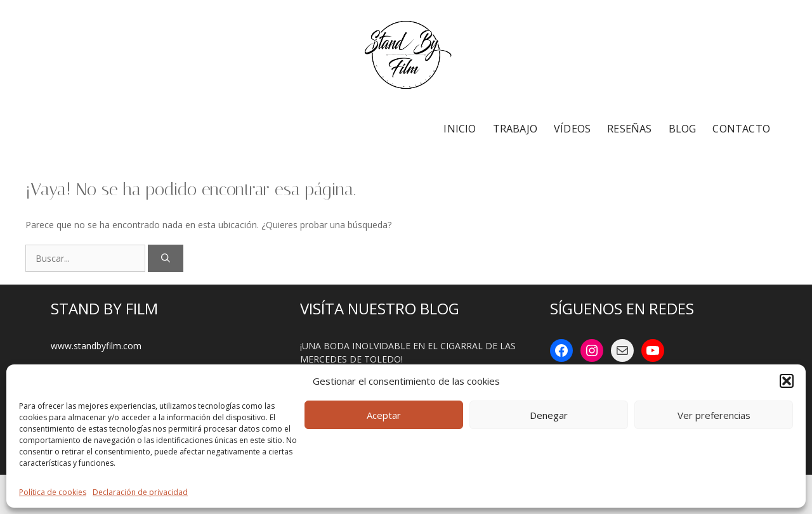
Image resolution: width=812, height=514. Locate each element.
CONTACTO (741, 129)
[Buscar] (166, 258)
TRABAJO (515, 129)
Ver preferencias (714, 415)
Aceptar (384, 415)
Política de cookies (53, 492)
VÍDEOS (572, 129)
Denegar (549, 415)
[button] (787, 381)
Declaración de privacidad (140, 492)
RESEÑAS (629, 129)
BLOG (683, 129)
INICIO (460, 129)
